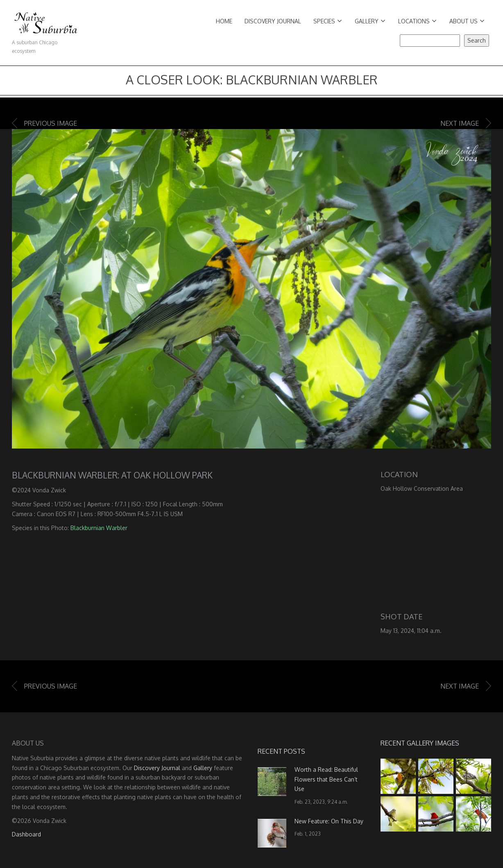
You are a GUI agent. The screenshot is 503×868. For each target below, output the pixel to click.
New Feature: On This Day (329, 821)
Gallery (370, 21)
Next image (460, 123)
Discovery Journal (273, 21)
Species (328, 21)
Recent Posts (281, 751)
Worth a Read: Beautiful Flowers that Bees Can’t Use (326, 779)
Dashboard (26, 834)
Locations (417, 21)
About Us (467, 21)
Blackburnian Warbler (99, 528)
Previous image (51, 123)
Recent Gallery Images (420, 743)
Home (224, 21)
